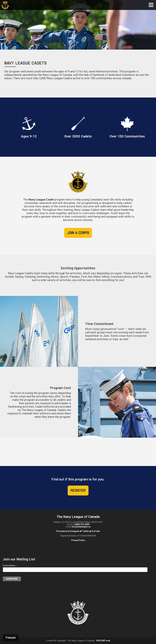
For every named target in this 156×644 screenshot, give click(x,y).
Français (11, 638)
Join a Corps (78, 233)
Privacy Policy (78, 540)
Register (78, 490)
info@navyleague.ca (81, 527)
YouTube (95, 531)
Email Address (10, 566)
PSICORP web (103, 641)
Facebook (62, 531)
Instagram (74, 531)
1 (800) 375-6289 (81, 524)
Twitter (85, 531)
